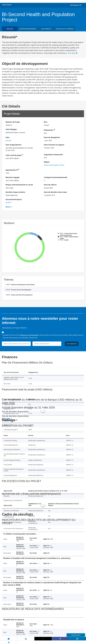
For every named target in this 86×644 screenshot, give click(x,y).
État (46, 122)
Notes (8, 207)
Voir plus (73, 53)
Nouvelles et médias (65, 29)
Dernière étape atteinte (15, 192)
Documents (46, 29)
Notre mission (7, 5)
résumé (10, 29)
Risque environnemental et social (19, 185)
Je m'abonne (72, 344)
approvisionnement (28, 29)
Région (47, 162)
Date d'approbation (13, 145)
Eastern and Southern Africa (54, 165)
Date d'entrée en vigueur (54, 145)
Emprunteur (49, 130)
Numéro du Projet (13, 122)
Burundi (8, 140)
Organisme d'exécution (53, 155)
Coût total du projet (14, 155)
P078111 (9, 203)
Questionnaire (76, 635)
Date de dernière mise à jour (55, 192)
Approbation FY (12, 170)
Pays (8, 137)
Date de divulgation (52, 137)
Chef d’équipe (11, 129)
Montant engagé (12, 177)
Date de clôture (50, 185)
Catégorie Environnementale (56, 177)
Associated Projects (14, 199)
